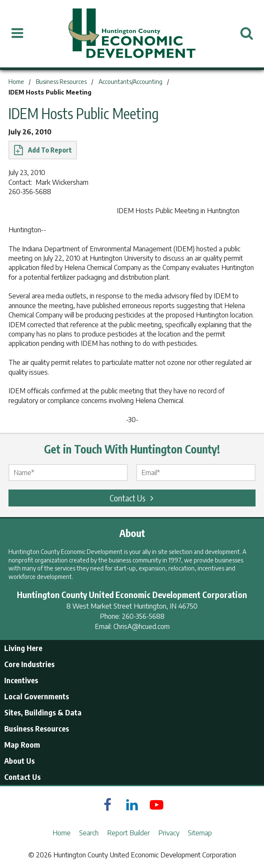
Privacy (169, 833)
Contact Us (133, 498)
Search (89, 833)
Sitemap (200, 833)
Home (62, 833)
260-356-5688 (143, 616)
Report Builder (128, 833)
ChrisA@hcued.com (142, 626)
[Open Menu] (17, 33)
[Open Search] (247, 33)
